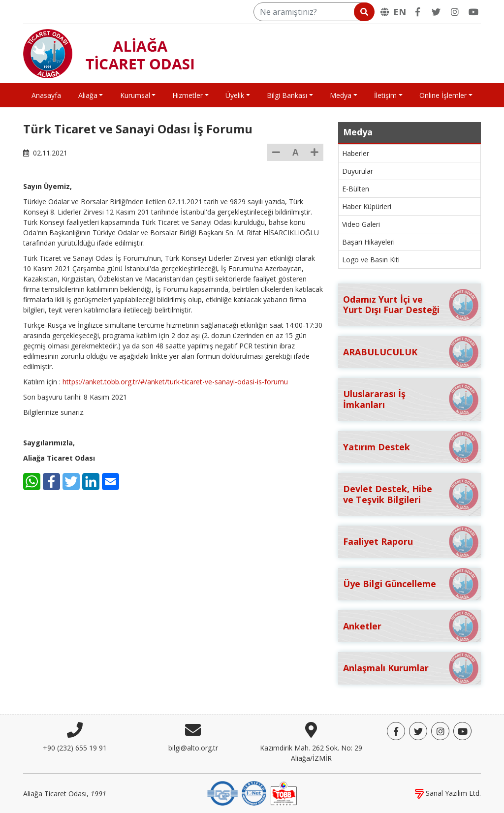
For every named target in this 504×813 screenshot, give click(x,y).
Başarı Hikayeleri (368, 242)
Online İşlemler (443, 95)
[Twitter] (436, 12)
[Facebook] (417, 12)
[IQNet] (254, 793)
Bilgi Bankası (287, 95)
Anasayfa (46, 95)
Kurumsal (135, 95)
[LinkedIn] (91, 482)
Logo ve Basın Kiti (371, 260)
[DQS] (222, 793)
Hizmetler (188, 95)
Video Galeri (361, 224)
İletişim (385, 95)
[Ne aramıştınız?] (313, 12)
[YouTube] (473, 12)
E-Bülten (356, 189)
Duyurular (358, 171)
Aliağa (88, 95)
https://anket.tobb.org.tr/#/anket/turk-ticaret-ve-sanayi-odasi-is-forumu (175, 382)
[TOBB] (283, 793)
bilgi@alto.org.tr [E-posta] (193, 748)
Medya (341, 95)
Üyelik (235, 95)
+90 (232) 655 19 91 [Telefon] (75, 748)
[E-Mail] (110, 482)
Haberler (356, 153)
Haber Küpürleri (367, 206)
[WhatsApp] (32, 482)
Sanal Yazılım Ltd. (448, 793)
